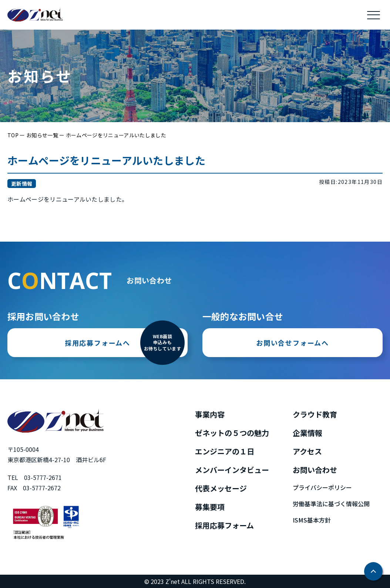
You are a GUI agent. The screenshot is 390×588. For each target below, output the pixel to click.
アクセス (307, 451)
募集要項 (210, 507)
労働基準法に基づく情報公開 (331, 504)
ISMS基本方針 (312, 520)
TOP (13, 135)
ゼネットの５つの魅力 (232, 433)
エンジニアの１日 (225, 451)
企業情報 (307, 433)
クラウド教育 (315, 414)
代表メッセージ (221, 488)
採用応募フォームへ (125, 353)
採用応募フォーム (224, 525)
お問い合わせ (315, 470)
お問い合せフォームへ (292, 372)
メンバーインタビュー (232, 470)
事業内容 (210, 414)
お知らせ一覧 (42, 135)
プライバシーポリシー (322, 487)
